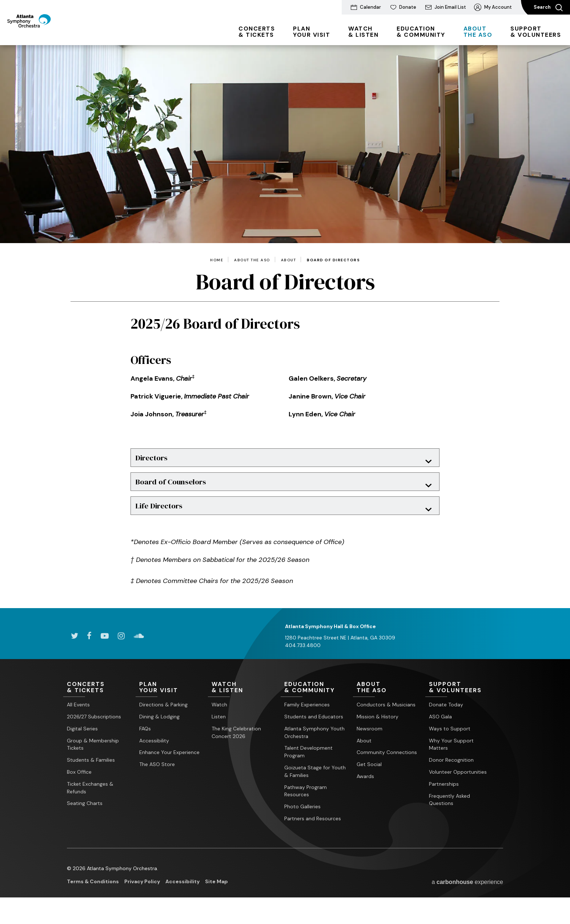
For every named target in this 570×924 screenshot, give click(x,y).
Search (548, 8)
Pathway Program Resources (306, 808)
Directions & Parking (163, 722)
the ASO (478, 32)
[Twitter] (74, 653)
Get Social (369, 781)
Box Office (79, 789)
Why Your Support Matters (451, 761)
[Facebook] (89, 653)
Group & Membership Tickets (93, 761)
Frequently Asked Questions (449, 816)
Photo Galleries (302, 824)
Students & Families (91, 777)
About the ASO (252, 260)
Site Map (216, 899)
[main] (285, 335)
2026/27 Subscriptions (94, 734)
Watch (219, 722)
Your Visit (312, 32)
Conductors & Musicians (386, 722)
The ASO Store (157, 781)
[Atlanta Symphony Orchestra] (47, 34)
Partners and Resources (313, 836)
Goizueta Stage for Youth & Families (315, 788)
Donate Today (446, 722)
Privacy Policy (142, 899)
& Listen (363, 32)
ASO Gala (440, 734)
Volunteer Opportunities (458, 789)
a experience (467, 899)
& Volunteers (536, 32)
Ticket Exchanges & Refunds (90, 805)
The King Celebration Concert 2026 (236, 749)
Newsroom (370, 746)
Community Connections (387, 769)
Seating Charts (85, 820)
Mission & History (378, 734)
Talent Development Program (308, 769)
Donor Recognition (451, 777)
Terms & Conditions (93, 899)
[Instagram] (121, 653)
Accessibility (154, 757)
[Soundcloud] (139, 653)
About (289, 260)
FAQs (145, 746)
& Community (421, 32)
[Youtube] (105, 653)
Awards (365, 793)
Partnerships (444, 801)
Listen (219, 734)
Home (217, 260)
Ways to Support (450, 746)
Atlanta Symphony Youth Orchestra (314, 749)
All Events (78, 722)
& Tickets (257, 32)
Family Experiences (307, 722)
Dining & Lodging (159, 734)
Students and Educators (314, 734)
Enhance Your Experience (169, 769)
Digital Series (82, 746)
